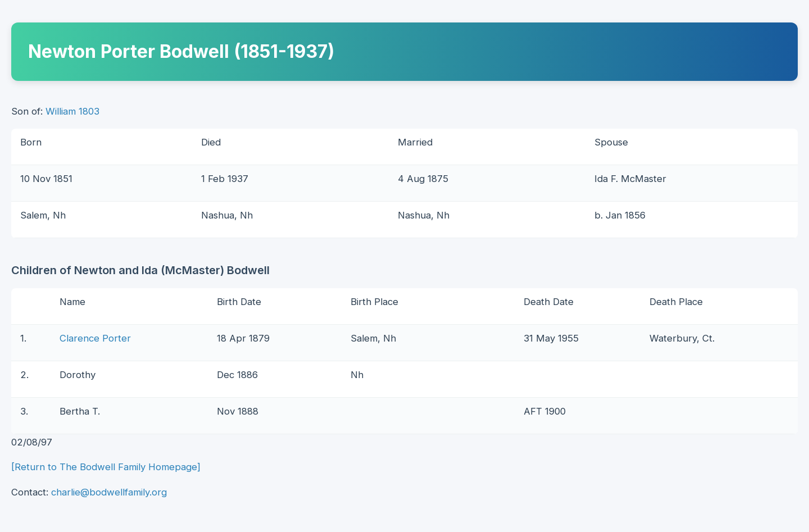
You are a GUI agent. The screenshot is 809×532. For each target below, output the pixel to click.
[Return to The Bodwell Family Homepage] (106, 467)
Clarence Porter (95, 338)
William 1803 (72, 111)
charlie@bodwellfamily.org (109, 492)
